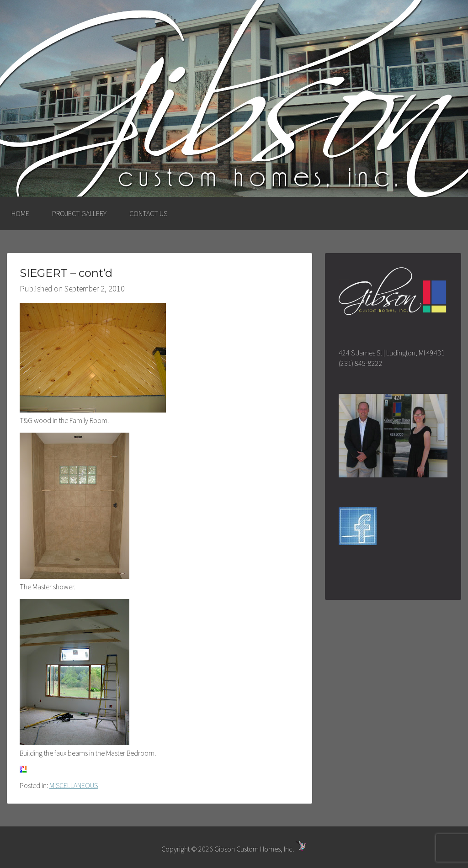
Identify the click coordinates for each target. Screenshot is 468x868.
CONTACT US (148, 213)
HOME (20, 213)
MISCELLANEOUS (74, 785)
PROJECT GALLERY (79, 213)
